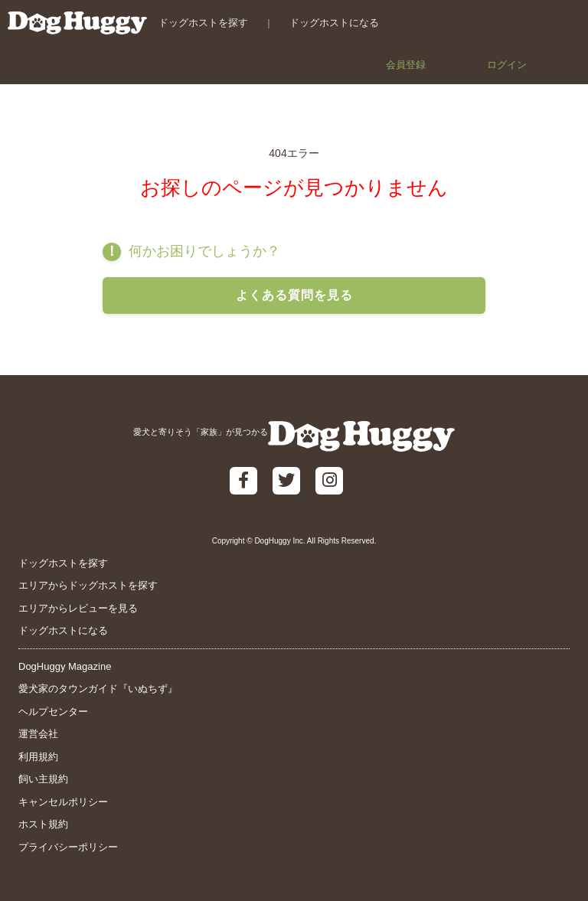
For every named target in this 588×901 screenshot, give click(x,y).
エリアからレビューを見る (78, 608)
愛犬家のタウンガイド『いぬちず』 (98, 689)
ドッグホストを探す (203, 23)
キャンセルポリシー (63, 802)
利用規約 (38, 757)
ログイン (507, 65)
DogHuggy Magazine (65, 666)
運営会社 (38, 734)
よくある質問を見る (294, 295)
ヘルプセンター (53, 712)
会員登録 (406, 65)
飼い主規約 (43, 779)
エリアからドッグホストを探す (88, 585)
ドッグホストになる (334, 23)
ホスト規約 (43, 824)
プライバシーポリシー (68, 847)
